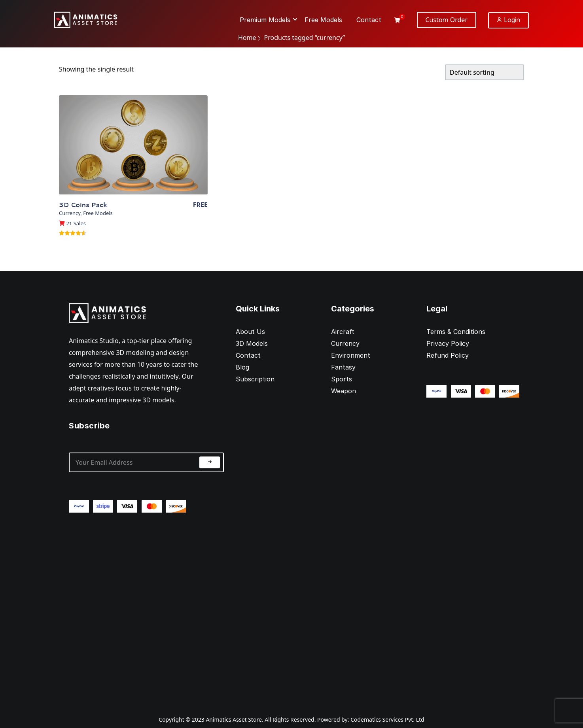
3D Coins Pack (83, 205)
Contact (248, 355)
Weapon (344, 391)
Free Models (98, 213)
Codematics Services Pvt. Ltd (387, 720)
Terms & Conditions (456, 332)
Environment (351, 355)
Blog (242, 367)
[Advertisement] (146, 607)
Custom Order (447, 20)
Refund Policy (448, 355)
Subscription (255, 379)
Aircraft (343, 332)
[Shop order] (485, 72)
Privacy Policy (448, 343)
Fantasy (343, 367)
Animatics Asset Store (234, 720)
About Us (250, 332)
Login (508, 20)
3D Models (252, 343)
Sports (342, 379)
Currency (70, 213)
